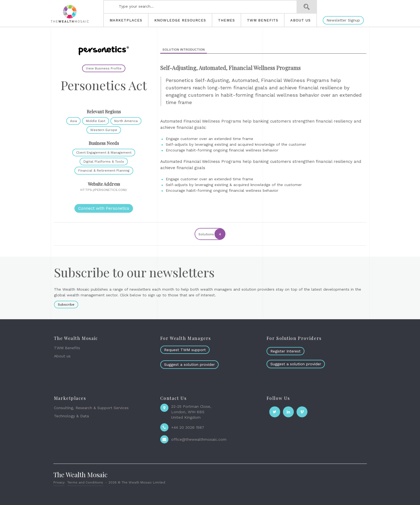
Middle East (96, 121)
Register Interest (285, 351)
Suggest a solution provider (189, 364)
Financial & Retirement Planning (104, 171)
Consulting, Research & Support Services (91, 408)
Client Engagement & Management (104, 153)
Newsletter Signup (343, 20)
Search (307, 7)
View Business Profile (104, 68)
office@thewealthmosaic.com (199, 439)
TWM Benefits (67, 348)
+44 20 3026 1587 (188, 427)
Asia (73, 121)
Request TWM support (185, 350)
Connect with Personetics (104, 208)
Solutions (212, 234)
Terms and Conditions (85, 482)
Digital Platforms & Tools (104, 162)
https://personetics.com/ (104, 190)
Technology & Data (71, 416)
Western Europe (104, 130)
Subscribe (66, 305)
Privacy (59, 482)
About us (62, 356)
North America (126, 121)
